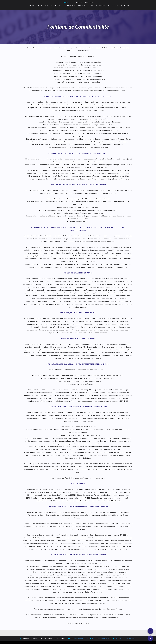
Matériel (83, 6)
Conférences (45, 6)
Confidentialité (94, 642)
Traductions (98, 6)
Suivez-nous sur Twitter (102, 639)
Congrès (71, 6)
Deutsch (89, 2)
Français (67, 2)
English (78, 2)
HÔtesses (113, 6)
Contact (126, 6)
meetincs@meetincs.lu (79, 639)
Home (32, 6)
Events (59, 6)
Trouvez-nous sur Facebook (126, 639)
